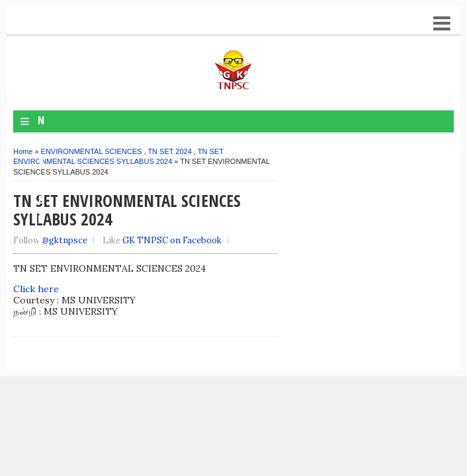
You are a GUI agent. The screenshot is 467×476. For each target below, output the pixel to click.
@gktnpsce (64, 240)
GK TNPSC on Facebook (172, 240)
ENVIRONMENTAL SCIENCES (92, 151)
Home (23, 151)
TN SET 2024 (169, 151)
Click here (36, 289)
